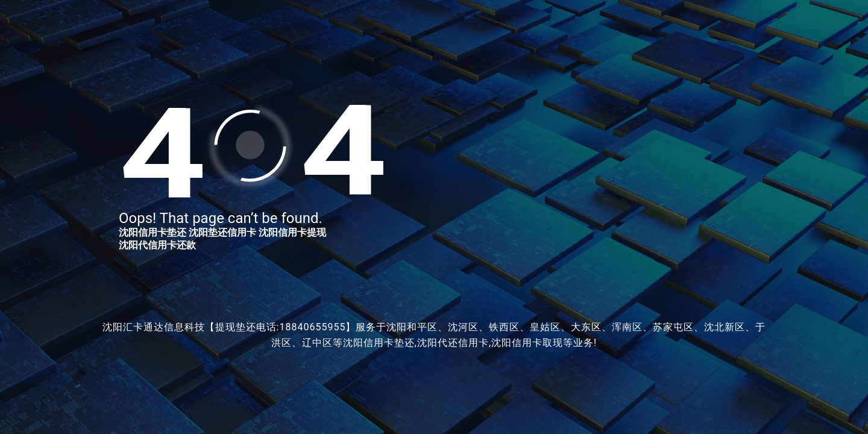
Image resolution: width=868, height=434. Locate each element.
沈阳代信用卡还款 (157, 245)
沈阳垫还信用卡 (222, 232)
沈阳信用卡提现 (292, 232)
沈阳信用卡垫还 (153, 232)
